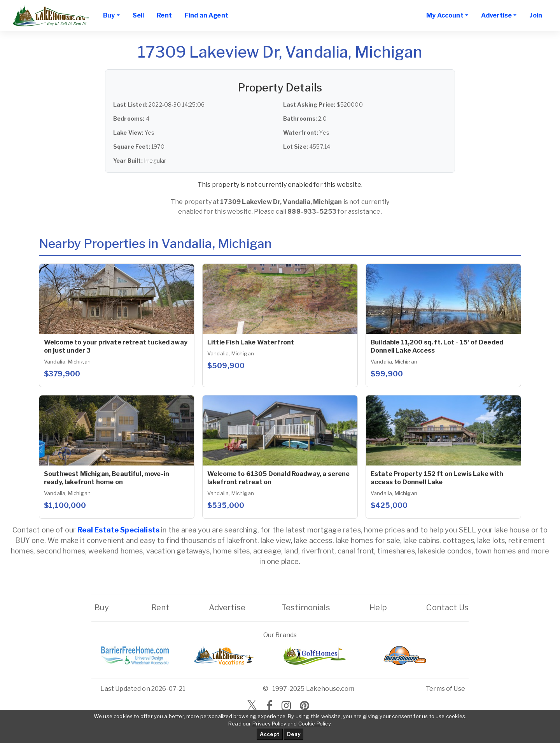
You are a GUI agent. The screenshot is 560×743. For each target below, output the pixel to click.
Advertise (227, 608)
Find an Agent (206, 15)
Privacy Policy (269, 724)
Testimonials (306, 608)
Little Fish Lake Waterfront (251, 342)
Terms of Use (445, 689)
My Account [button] (445, 15)
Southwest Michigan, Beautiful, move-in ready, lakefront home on (107, 478)
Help (378, 608)
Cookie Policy (314, 724)
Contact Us (447, 608)
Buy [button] (109, 15)
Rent (164, 15)
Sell (138, 15)
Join (536, 15)
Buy (102, 608)
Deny (294, 734)
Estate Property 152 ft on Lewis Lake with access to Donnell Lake (437, 478)
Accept (270, 734)
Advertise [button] (496, 15)
